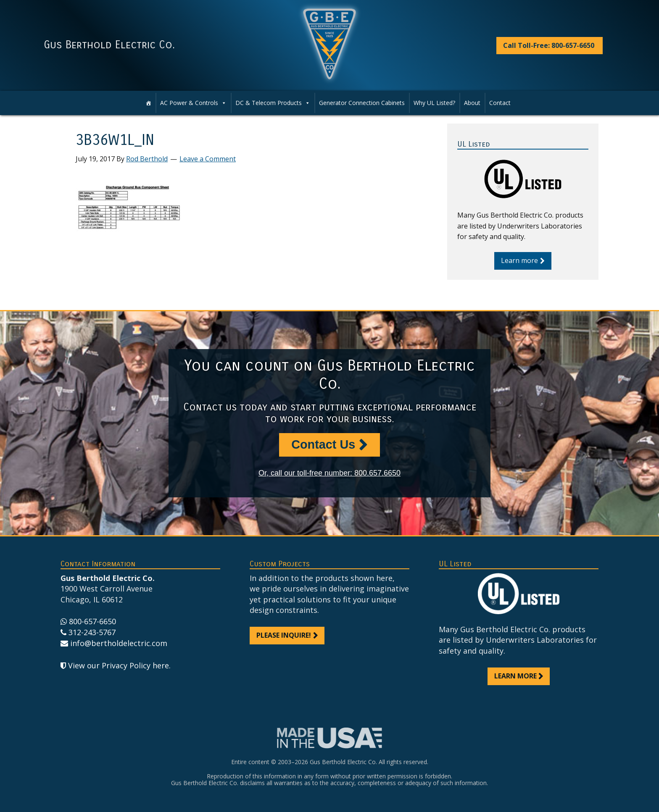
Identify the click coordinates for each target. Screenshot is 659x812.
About (472, 103)
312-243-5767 (92, 632)
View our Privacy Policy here (119, 665)
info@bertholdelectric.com (119, 643)
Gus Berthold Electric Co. (109, 45)
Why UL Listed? (434, 103)
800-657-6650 (92, 621)
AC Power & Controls (193, 103)
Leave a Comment (208, 159)
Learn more (519, 260)
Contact (500, 103)
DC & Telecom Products (273, 103)
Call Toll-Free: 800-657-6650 (549, 45)
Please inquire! (284, 635)
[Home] (148, 103)
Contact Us (323, 444)
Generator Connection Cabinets (362, 103)
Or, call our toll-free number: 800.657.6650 (329, 473)
